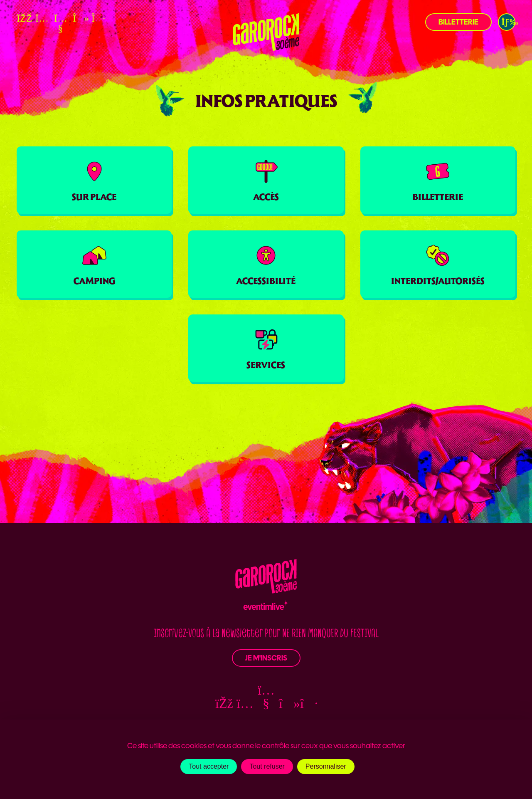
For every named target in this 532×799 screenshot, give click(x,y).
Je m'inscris (266, 658)
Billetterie (458, 22)
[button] (507, 22)
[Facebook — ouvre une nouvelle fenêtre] (23, 18)
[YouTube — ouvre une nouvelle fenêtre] (60, 23)
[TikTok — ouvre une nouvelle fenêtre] (79, 18)
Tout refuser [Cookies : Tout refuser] (267, 766)
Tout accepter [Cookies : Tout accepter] (209, 766)
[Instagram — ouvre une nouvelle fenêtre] (42, 18)
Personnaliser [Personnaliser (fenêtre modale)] (326, 766)
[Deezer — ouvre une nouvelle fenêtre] (98, 18)
